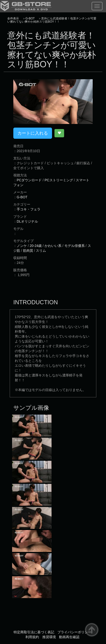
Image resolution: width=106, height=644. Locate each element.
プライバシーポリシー (74, 632)
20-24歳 (36, 246)
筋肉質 (28, 251)
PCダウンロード (29, 180)
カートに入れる (33, 133)
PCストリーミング (59, 180)
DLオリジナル (27, 221)
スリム (41, 251)
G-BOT (30, 18)
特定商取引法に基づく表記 (34, 632)
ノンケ (22, 246)
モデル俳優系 (75, 246)
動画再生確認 (69, 637)
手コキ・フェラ (29, 209)
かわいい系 (53, 246)
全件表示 (13, 18)
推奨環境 (49, 637)
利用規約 (32, 637)
